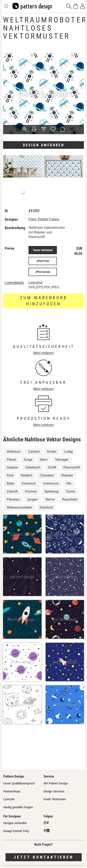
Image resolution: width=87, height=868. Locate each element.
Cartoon (34, 452)
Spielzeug (51, 491)
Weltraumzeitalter (19, 507)
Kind (10, 475)
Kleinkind (46, 507)
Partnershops (12, 791)
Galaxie (12, 467)
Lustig (68, 452)
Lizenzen (9, 799)
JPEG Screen (43, 272)
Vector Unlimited (43, 250)
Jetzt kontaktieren (44, 857)
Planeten (13, 499)
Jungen (32, 499)
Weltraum (14, 452)
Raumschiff (72, 467)
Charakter (47, 475)
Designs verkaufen (15, 823)
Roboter (67, 475)
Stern (44, 460)
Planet (11, 460)
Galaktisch (33, 467)
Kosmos (31, 491)
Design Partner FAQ (16, 831)
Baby (10, 483)
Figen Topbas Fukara (44, 219)
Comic (71, 491)
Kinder (52, 452)
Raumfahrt (70, 499)
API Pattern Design (56, 783)
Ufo (69, 483)
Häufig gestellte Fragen (18, 807)
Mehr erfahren (43, 353)
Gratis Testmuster (55, 799)
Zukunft (12, 491)
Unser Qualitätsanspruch (19, 783)
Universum (51, 483)
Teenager (62, 460)
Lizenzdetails (14, 283)
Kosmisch (29, 483)
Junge (28, 460)
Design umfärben (44, 145)
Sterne (50, 499)
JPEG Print (43, 261)
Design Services (54, 791)
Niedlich (27, 475)
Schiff (52, 467)
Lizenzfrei (35, 282)
